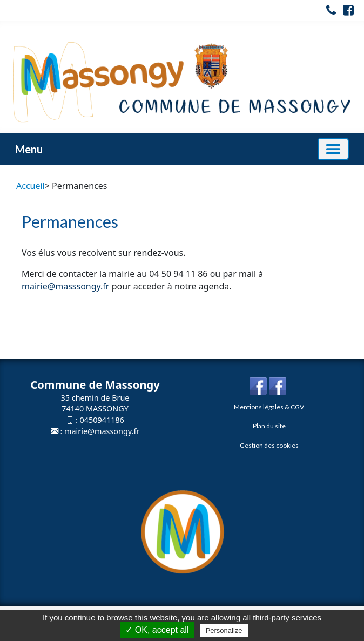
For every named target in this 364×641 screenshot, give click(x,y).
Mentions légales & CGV (269, 407)
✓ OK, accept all (157, 630)
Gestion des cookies (269, 445)
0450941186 (102, 420)
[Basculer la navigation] (333, 149)
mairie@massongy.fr (102, 431)
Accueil (31, 186)
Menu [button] (29, 149)
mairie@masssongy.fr (65, 286)
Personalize (224, 630)
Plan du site (269, 426)
